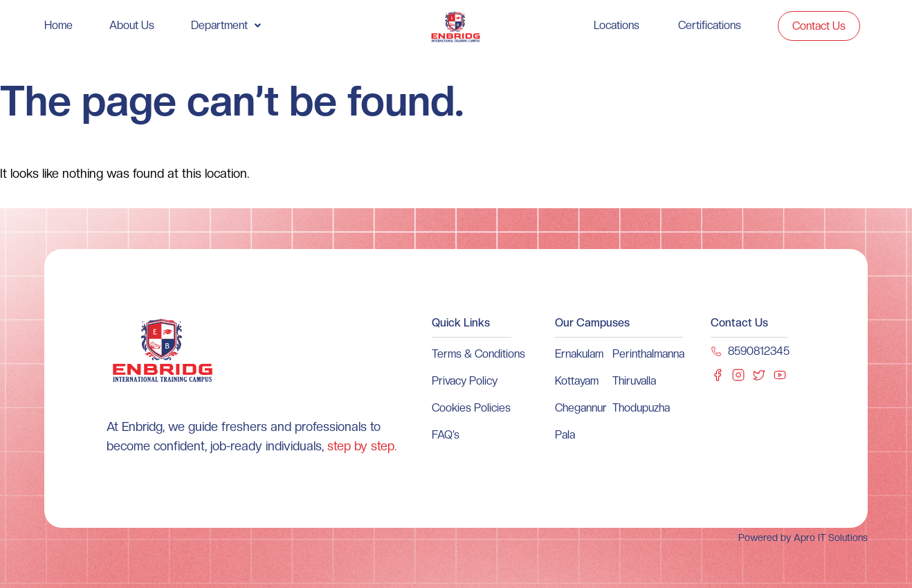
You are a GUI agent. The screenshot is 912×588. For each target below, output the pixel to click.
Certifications (710, 25)
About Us (132, 25)
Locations (617, 25)
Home (58, 25)
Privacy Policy (465, 381)
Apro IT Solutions (829, 538)
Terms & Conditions (478, 354)
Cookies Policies (471, 408)
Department (226, 25)
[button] (226, 25)
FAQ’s (446, 435)
